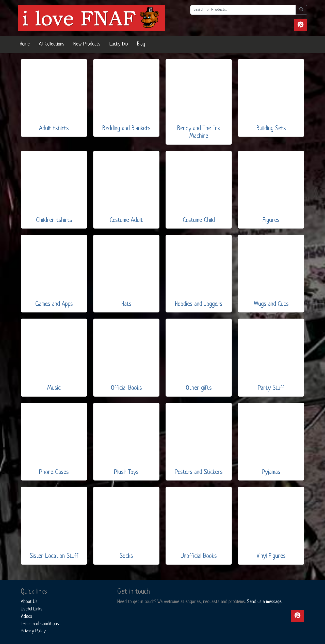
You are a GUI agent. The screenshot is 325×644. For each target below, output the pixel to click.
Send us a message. (265, 602)
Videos (27, 617)
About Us (29, 602)
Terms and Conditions (40, 624)
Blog (141, 44)
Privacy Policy (33, 631)
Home (25, 44)
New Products (87, 44)
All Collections (52, 44)
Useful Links (32, 609)
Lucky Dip (119, 44)
